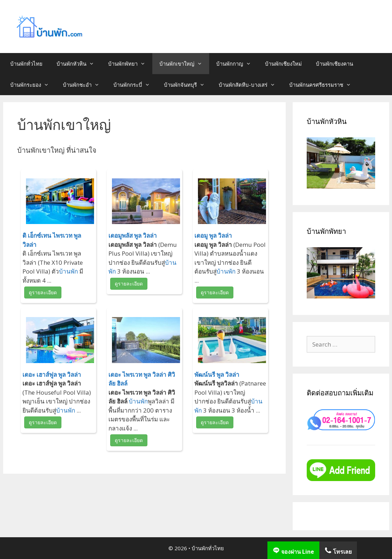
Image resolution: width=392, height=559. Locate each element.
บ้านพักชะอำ (85, 85)
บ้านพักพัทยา (130, 64)
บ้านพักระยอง (33, 85)
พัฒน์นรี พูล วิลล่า (217, 374)
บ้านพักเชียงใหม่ (283, 64)
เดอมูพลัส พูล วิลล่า (133, 235)
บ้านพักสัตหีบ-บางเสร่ (250, 85)
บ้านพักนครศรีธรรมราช (324, 85)
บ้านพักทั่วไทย (26, 64)
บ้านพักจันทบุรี (188, 85)
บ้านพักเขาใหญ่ (184, 64)
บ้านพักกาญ (237, 64)
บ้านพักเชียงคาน (334, 64)
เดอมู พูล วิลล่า (213, 235)
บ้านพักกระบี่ (135, 85)
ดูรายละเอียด (43, 292)
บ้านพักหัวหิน (79, 64)
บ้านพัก (68, 271)
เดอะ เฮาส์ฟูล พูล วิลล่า (52, 374)
